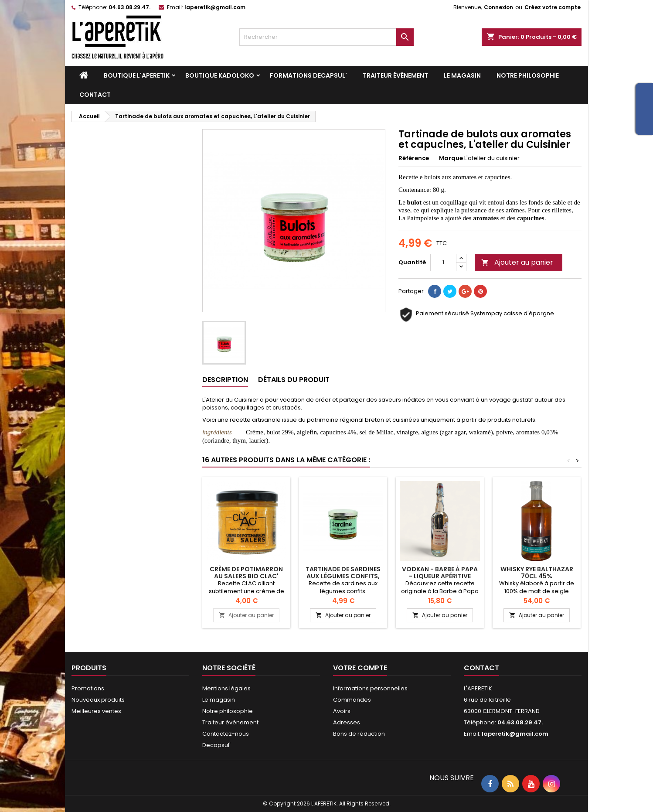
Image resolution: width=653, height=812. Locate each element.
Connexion (498, 7)
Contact (95, 95)
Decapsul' (216, 745)
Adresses (347, 722)
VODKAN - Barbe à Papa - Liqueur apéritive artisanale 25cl (440, 576)
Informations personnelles (370, 688)
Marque (451, 158)
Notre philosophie (528, 75)
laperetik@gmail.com (215, 7)
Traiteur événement (395, 75)
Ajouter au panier (517, 262)
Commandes (352, 700)
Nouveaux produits (98, 700)
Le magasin (462, 75)
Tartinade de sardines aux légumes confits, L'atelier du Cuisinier (343, 576)
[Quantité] (443, 263)
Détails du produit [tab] (294, 380)
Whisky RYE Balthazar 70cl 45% (537, 573)
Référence (414, 158)
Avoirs (342, 711)
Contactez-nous (226, 734)
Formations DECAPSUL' (308, 75)
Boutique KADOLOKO (220, 75)
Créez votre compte (553, 7)
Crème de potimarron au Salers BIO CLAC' (246, 573)
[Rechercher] (326, 37)
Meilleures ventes (96, 711)
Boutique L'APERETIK (137, 75)
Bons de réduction (359, 734)
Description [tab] (225, 380)
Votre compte (360, 668)
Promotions (88, 688)
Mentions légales (226, 688)
